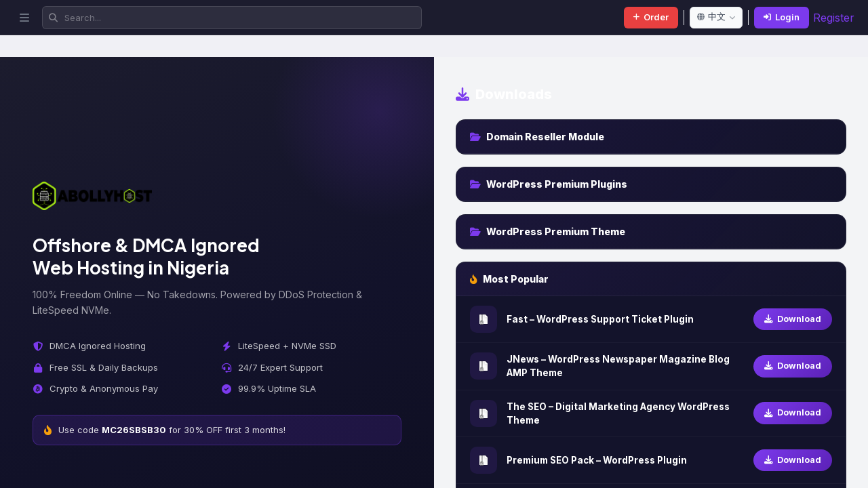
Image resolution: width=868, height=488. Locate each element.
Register (834, 18)
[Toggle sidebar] (24, 18)
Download (793, 319)
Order (651, 17)
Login (782, 17)
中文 (716, 17)
